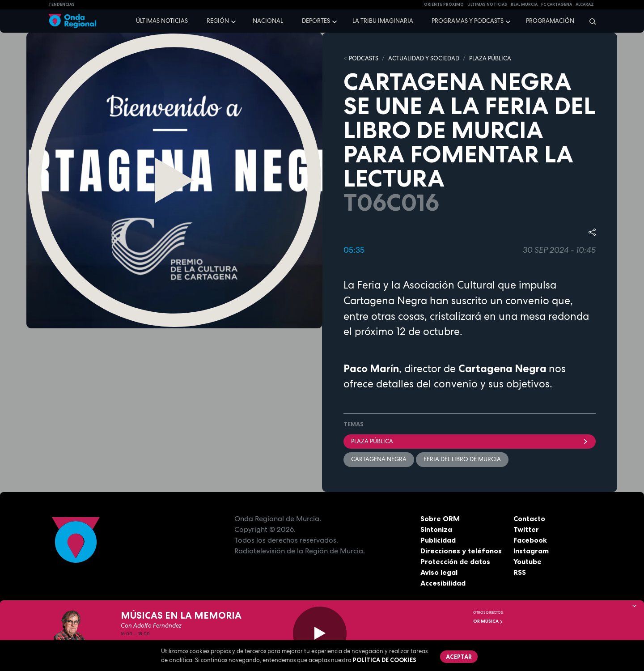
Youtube (527, 561)
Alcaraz (585, 4)
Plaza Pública (470, 441)
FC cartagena (557, 4)
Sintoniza (436, 529)
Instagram (531, 551)
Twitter (526, 529)
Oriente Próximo (444, 4)
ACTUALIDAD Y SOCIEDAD (424, 58)
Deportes (316, 21)
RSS (520, 572)
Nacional (268, 21)
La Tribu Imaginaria (383, 21)
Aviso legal (439, 572)
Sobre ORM (440, 518)
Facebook (530, 540)
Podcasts (364, 58)
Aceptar (459, 657)
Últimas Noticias (487, 4)
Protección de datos (455, 561)
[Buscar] (590, 21)
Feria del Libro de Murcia (462, 459)
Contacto (529, 518)
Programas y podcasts (468, 21)
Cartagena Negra (379, 459)
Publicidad (438, 540)
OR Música (488, 621)
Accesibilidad (443, 583)
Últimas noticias (162, 21)
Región (218, 21)
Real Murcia (524, 4)
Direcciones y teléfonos (461, 551)
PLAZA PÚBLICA (490, 58)
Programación (550, 21)
